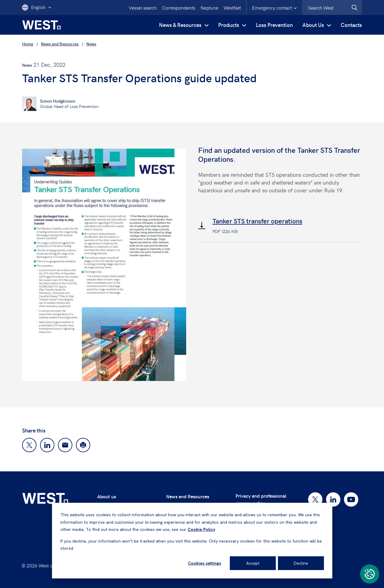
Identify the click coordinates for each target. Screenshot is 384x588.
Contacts (351, 25)
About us (107, 496)
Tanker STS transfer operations (257, 221)
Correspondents (179, 7)
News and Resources (188, 496)
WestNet (232, 7)
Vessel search (143, 7)
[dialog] (192, 541)
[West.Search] (354, 7)
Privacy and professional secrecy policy (261, 499)
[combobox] (332, 7)
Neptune (209, 7)
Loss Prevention (274, 25)
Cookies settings (205, 563)
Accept (253, 563)
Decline (301, 563)
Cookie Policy (201, 529)
